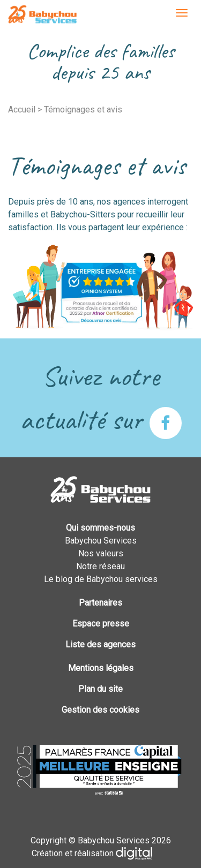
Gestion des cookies (100, 710)
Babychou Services (42, 15)
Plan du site (100, 689)
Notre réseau (100, 566)
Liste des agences (100, 644)
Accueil (22, 110)
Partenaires (100, 603)
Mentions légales (101, 668)
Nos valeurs (101, 553)
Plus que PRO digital (143, 854)
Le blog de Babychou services (101, 579)
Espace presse (101, 624)
